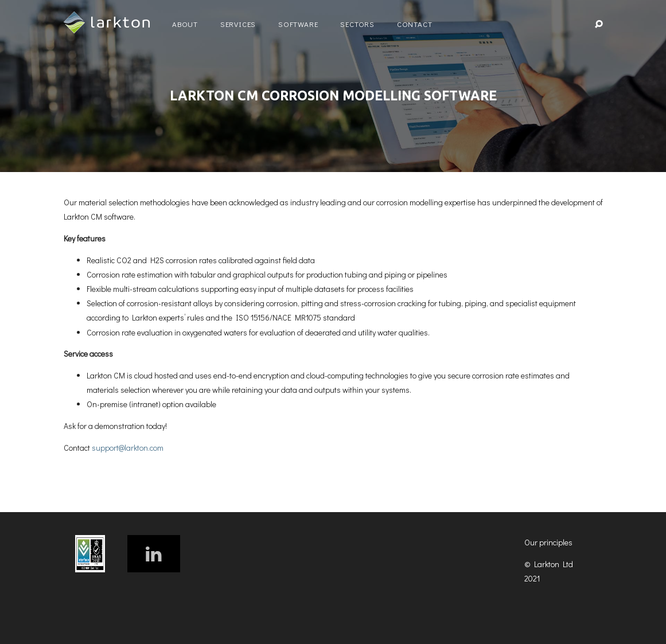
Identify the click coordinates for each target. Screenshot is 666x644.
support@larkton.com (128, 448)
